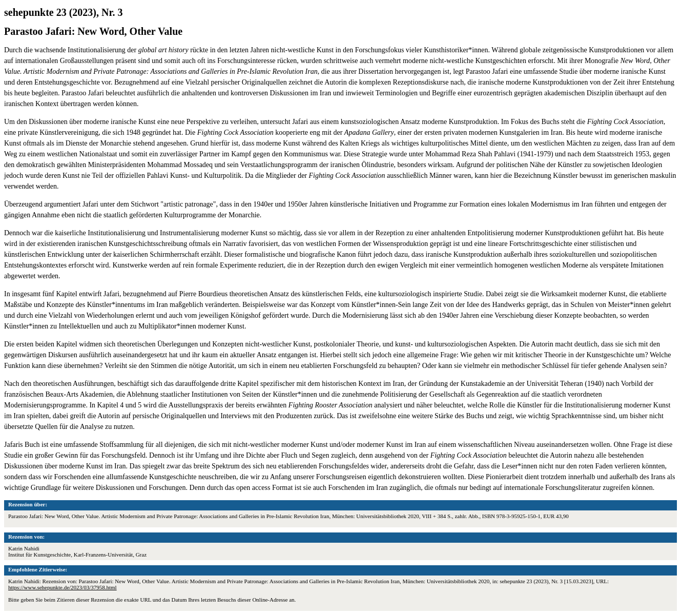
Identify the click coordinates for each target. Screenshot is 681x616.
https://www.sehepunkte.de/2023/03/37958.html (63, 587)
